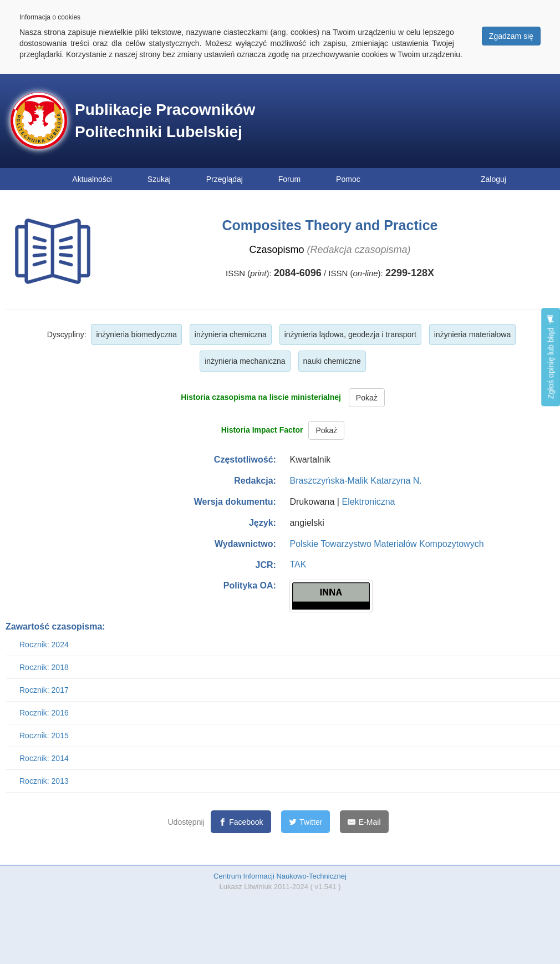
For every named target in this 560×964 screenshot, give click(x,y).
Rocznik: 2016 (44, 713)
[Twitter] (306, 822)
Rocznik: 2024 (44, 645)
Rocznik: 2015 (44, 735)
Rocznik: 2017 (44, 690)
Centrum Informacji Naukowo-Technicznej (280, 876)
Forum (289, 179)
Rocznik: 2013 (44, 781)
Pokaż (367, 398)
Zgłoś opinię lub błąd (551, 357)
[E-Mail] (364, 822)
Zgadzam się (511, 36)
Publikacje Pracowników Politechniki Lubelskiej (165, 121)
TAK (298, 564)
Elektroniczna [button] (368, 502)
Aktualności (92, 179)
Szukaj (159, 179)
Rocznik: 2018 (44, 667)
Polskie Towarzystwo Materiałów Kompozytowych (386, 544)
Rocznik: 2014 (44, 758)
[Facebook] (241, 822)
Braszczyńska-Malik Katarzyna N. (355, 481)
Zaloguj (493, 179)
